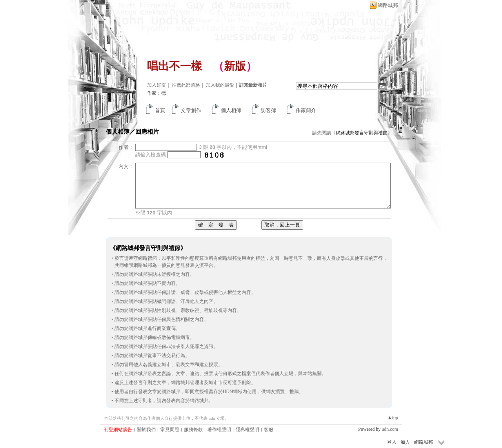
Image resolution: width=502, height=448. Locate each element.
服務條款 (193, 430)
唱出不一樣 (175, 66)
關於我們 (146, 430)
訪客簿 (268, 110)
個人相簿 (231, 110)
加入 (405, 442)
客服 (269, 430)
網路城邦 (388, 5)
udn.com (390, 429)
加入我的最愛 (220, 85)
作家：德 (156, 93)
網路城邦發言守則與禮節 (362, 133)
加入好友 (156, 85)
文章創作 (191, 110)
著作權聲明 (219, 430)
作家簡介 (306, 110)
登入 (392, 442)
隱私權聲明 (247, 430)
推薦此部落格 (186, 85)
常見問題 (170, 430)
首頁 (160, 110)
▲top (393, 417)
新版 (235, 66)
